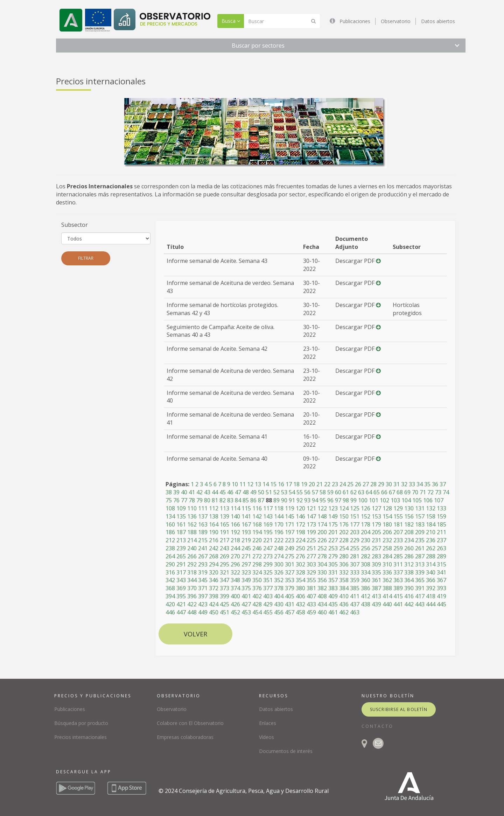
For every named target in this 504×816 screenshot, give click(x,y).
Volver (195, 634)
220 (257, 540)
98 (346, 500)
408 (322, 596)
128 (387, 508)
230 (366, 540)
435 (333, 604)
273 (268, 556)
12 (250, 484)
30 (389, 484)
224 (300, 540)
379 (290, 588)
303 (311, 564)
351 (268, 580)
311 (398, 564)
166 (235, 524)
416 (409, 596)
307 (355, 564)
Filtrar (86, 258)
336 (387, 572)
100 (363, 500)
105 (417, 500)
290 (170, 564)
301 (290, 564)
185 (442, 524)
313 (420, 564)
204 (366, 532)
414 (387, 596)
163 (203, 524)
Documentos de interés (286, 751)
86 (253, 500)
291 (181, 564)
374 (235, 588)
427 (246, 604)
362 (387, 580)
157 (420, 516)
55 (300, 492)
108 (170, 508)
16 (281, 484)
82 (223, 500)
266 (192, 556)
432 (300, 604)
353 (290, 580)
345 (203, 580)
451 (225, 612)
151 (355, 516)
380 (300, 588)
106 (428, 500)
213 (181, 540)
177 (355, 524)
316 (170, 572)
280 (344, 556)
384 (344, 588)
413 (376, 596)
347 (225, 580)
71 (423, 492)
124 (344, 508)
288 (431, 556)
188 (192, 532)
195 (268, 532)
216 (214, 540)
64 (369, 492)
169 (268, 524)
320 (214, 572)
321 (225, 572)
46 (230, 492)
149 (333, 516)
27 (366, 484)
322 (235, 572)
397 (203, 596)
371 (203, 588)
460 (322, 612)
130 (409, 508)
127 (376, 508)
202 (344, 532)
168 (257, 524)
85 (246, 500)
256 (366, 548)
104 (406, 500)
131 (420, 508)
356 (322, 580)
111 (203, 508)
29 (381, 484)
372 (214, 588)
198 (300, 532)
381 (311, 588)
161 (181, 524)
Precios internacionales (80, 737)
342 (170, 580)
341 (442, 572)
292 (192, 564)
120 (300, 508)
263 (442, 548)
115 (246, 508)
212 (170, 540)
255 (355, 548)
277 (311, 556)
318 (192, 572)
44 (215, 492)
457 (290, 612)
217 (225, 540)
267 (203, 556)
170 (279, 524)
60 (338, 492)
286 (409, 556)
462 (344, 612)
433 (311, 604)
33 (412, 484)
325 (268, 572)
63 (361, 492)
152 (366, 516)
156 (409, 516)
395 (181, 596)
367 (442, 580)
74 (446, 492)
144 (279, 516)
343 (181, 580)
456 (279, 612)
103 (395, 500)
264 (170, 556)
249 (290, 548)
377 (268, 588)
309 (376, 564)
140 (235, 516)
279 (333, 556)
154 (387, 516)
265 (181, 556)
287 (420, 556)
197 (290, 532)
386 (366, 588)
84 (238, 500)
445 (442, 604)
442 (409, 604)
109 (181, 508)
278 (322, 556)
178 (366, 524)
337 (398, 572)
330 (322, 572)
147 (311, 516)
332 (344, 572)
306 (344, 564)
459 (311, 612)
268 (214, 556)
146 (300, 516)
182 (409, 524)
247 (268, 548)
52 (276, 492)
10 (235, 484)
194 (257, 532)
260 (409, 548)
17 (289, 484)
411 (355, 596)
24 (343, 484)
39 (176, 492)
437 (355, 604)
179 (376, 524)
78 (192, 500)
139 (225, 516)
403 (268, 596)
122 (322, 508)
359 (355, 580)
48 (246, 492)
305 (333, 564)
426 (235, 604)
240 (192, 548)
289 (442, 556)
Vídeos (267, 737)
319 (203, 572)
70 (415, 492)
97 (338, 500)
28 (373, 484)
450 (214, 612)
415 (398, 596)
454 (257, 612)
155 (398, 516)
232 (387, 540)
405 (290, 596)
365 (420, 580)
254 (344, 548)
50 (261, 492)
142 (257, 516)
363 (398, 580)
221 (268, 540)
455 (268, 612)
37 (443, 484)
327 (290, 572)
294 (214, 564)
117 (268, 508)
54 (292, 492)
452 (235, 612)
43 (207, 492)
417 (420, 596)
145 (290, 516)
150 (344, 516)
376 (257, 588)
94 (315, 500)
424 (214, 604)
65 (377, 492)
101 (374, 500)
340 (431, 572)
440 (387, 604)
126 (366, 508)
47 (238, 492)
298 (257, 564)
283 (376, 556)
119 (290, 508)
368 (170, 588)
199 (311, 532)
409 (333, 596)
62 (353, 492)
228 (344, 540)
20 (312, 484)
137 (203, 516)
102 (384, 500)
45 (223, 492)
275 (290, 556)
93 (307, 500)
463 (355, 612)
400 (235, 596)
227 (333, 540)
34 (420, 484)
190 (214, 532)
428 (257, 604)
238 (170, 548)
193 (246, 532)
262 (431, 548)
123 (333, 508)
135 (181, 516)
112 (214, 508)
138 (214, 516)
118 (279, 508)
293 (203, 564)
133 (442, 508)
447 (181, 612)
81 (215, 500)
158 (431, 516)
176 (344, 524)
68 (400, 492)
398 (214, 596)
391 (420, 588)
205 (376, 532)
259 (398, 548)
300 (279, 564)
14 (266, 484)
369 (181, 588)
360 (366, 580)
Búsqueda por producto (81, 723)
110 (192, 508)
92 (300, 500)
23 (335, 484)
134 (170, 516)
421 (181, 604)
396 (192, 596)
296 (235, 564)
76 (176, 500)
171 (290, 524)
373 (225, 588)
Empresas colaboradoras (185, 737)
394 (170, 596)
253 (333, 548)
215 (203, 540)
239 (181, 548)
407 (311, 596)
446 (170, 612)
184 (431, 524)
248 (279, 548)
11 (243, 484)
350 (257, 580)
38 (169, 492)
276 (300, 556)
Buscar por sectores (258, 46)
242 (214, 548)
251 (311, 548)
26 (358, 484)
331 (333, 572)
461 (333, 612)
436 (344, 604)
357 (333, 580)
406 (300, 596)
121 (311, 508)
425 (225, 604)
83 (230, 500)
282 (366, 556)
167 (246, 524)
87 (261, 500)
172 (300, 524)
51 (269, 492)
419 (442, 596)
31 (397, 484)
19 (304, 484)
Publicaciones (355, 21)
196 (279, 532)
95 (323, 500)
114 (235, 508)
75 (169, 500)
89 (276, 500)
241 (203, 548)
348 (235, 580)
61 (346, 492)
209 (420, 532)
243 (225, 548)
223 (290, 540)
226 (322, 540)
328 (300, 572)
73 (438, 492)
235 (420, 540)
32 (404, 484)
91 (292, 500)
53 (284, 492)
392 (431, 588)
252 (322, 548)
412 (366, 596)
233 (398, 540)
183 (420, 524)
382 (322, 588)
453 (246, 612)
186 (170, 532)
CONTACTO (377, 726)
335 (376, 572)
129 (398, 508)
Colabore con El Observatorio (190, 723)
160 (170, 524)
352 (279, 580)
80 (207, 500)
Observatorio (396, 21)
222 (279, 540)
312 (409, 564)
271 (246, 556)
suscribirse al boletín (399, 709)
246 (257, 548)
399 (225, 596)
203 (355, 532)
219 (246, 540)
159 (442, 516)
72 (430, 492)
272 (257, 556)
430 (279, 604)
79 (199, 500)
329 (311, 572)
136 (192, 516)
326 (279, 572)
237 (442, 540)
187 (181, 532)
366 (431, 580)
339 (420, 572)
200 (322, 532)
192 (235, 532)
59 (330, 492)
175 (333, 524)
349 (246, 580)
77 (184, 500)
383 (333, 588)
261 (420, 548)
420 (170, 604)
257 (376, 548)
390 (409, 588)
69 (407, 492)
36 (435, 484)
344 (192, 580)
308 (366, 564)
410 (344, 596)
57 (315, 492)
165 (225, 524)
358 (344, 580)
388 (387, 588)
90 (284, 500)
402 (257, 596)
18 (296, 484)
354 (300, 580)
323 (246, 572)
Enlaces (268, 723)
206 (387, 532)
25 (350, 484)
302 (300, 564)
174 (322, 524)
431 (290, 604)
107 (439, 500)
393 (442, 588)
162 (192, 524)
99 (353, 500)
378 (279, 588)
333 (355, 572)
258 (387, 548)
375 (246, 588)
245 (246, 548)
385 (355, 588)
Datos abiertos (438, 21)
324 (257, 572)
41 (192, 492)
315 (442, 564)
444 (431, 604)
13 (258, 484)
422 (192, 604)
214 (192, 540)
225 (311, 540)
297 (246, 564)
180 (387, 524)
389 (398, 588)
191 (225, 532)
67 (392, 492)
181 (398, 524)
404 (279, 596)
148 (322, 516)
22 (327, 484)
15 (273, 484)
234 (409, 540)
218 (235, 540)
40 (184, 492)
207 (398, 532)
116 (257, 508)
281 (355, 556)
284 (387, 556)
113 (225, 508)
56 (307, 492)
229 (355, 540)
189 (203, 532)
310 (387, 564)
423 (203, 604)
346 (214, 580)
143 (268, 516)
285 (398, 556)
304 (322, 564)
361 (376, 580)
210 (431, 532)
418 (431, 596)
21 (320, 484)
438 (366, 604)
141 (246, 516)
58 (323, 492)
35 (427, 484)
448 (192, 612)
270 (235, 556)
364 (409, 580)
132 (431, 508)
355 (311, 580)
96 (330, 500)
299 (268, 564)
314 (431, 564)
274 (279, 556)
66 (384, 492)
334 (366, 572)
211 (442, 532)
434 (322, 604)
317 (181, 572)
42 (199, 492)
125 (355, 508)
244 (235, 548)
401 (246, 596)
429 (268, 604)
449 (203, 612)
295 (225, 564)
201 (333, 532)
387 (376, 588)
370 (192, 588)
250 (300, 548)
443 (420, 604)
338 (409, 572)
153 (376, 516)
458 (300, 612)
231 (376, 540)
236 (431, 540)
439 (376, 604)
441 (398, 604)
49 (253, 492)
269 (225, 556)
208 (409, 532)
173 (311, 524)
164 (214, 524)
